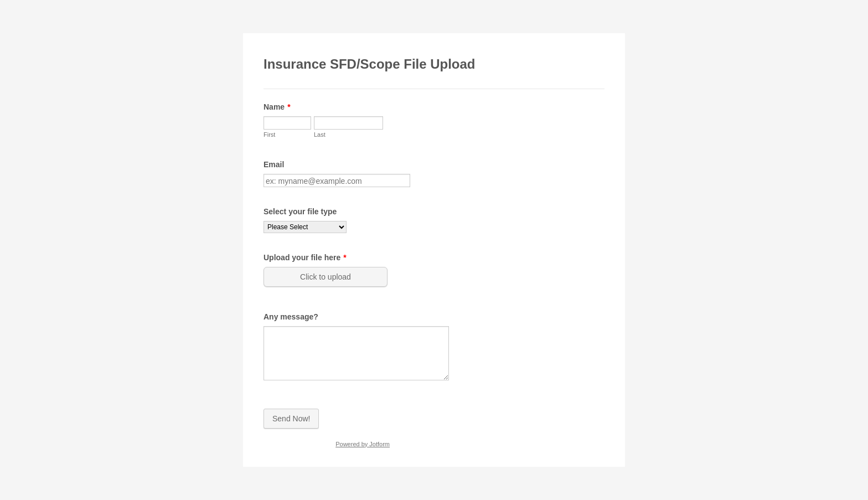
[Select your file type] (305, 227)
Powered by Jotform (363, 444)
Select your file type (300, 212)
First (269, 135)
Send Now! (291, 419)
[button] (327, 277)
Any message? (291, 317)
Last (320, 135)
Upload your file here (305, 257)
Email (274, 164)
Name (277, 107)
